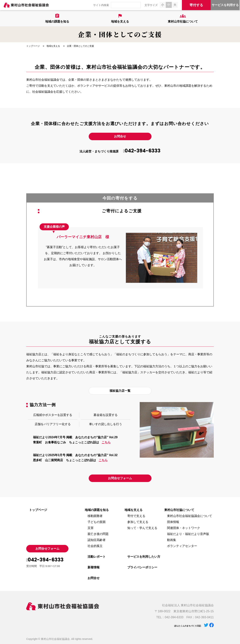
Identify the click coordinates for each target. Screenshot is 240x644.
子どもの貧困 (97, 522)
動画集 (172, 540)
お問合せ (120, 136)
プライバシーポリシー (142, 567)
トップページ (33, 46)
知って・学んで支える (142, 528)
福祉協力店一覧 (120, 391)
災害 (91, 528)
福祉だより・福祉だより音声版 (188, 534)
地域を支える (53, 46)
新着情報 (94, 567)
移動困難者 (95, 516)
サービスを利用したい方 (144, 557)
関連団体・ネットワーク (184, 528)
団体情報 (173, 522)
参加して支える (138, 522)
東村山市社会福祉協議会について (190, 516)
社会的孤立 (95, 546)
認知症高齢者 (97, 540)
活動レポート (97, 557)
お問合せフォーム (120, 478)
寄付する (196, 5)
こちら (106, 442)
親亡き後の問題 (98, 534)
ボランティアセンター (182, 546)
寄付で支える (136, 516)
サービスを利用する (225, 5)
